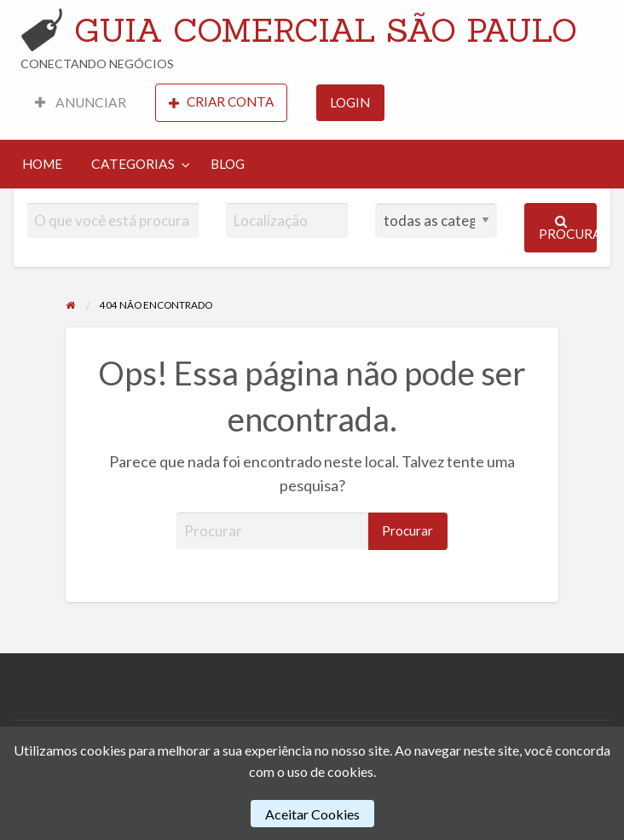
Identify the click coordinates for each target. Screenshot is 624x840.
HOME (42, 164)
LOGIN (350, 102)
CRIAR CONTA (221, 102)
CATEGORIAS (133, 164)
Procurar (568, 228)
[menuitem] (81, 103)
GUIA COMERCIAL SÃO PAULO (326, 30)
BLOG (228, 164)
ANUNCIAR (81, 102)
